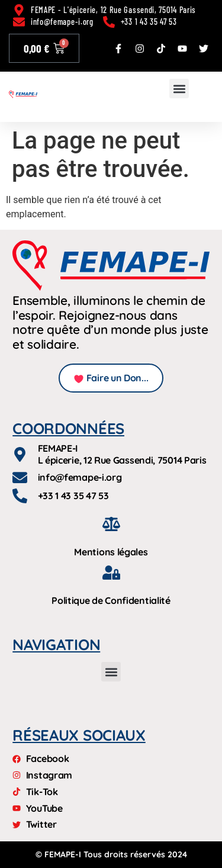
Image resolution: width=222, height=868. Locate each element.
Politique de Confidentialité (111, 600)
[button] (179, 89)
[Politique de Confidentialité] (111, 573)
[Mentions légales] (111, 524)
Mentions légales (111, 552)
